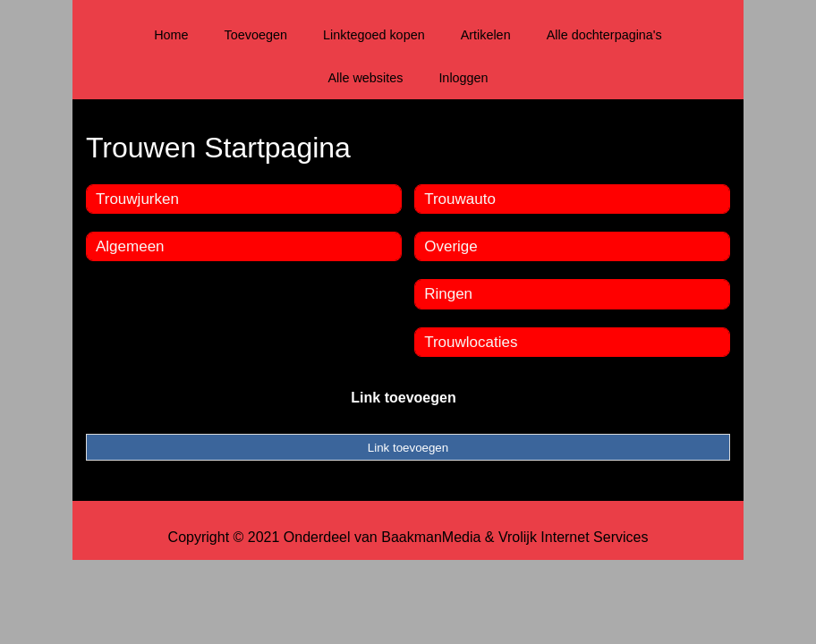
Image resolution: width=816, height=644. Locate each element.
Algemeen (130, 246)
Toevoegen (256, 35)
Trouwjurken (137, 199)
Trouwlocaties (471, 342)
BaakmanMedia (431, 537)
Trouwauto (460, 199)
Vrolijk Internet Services (573, 537)
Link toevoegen (403, 398)
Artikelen (486, 35)
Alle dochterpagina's (604, 35)
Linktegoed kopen (374, 35)
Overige (451, 246)
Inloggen (463, 78)
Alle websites (365, 78)
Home (171, 35)
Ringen (448, 294)
